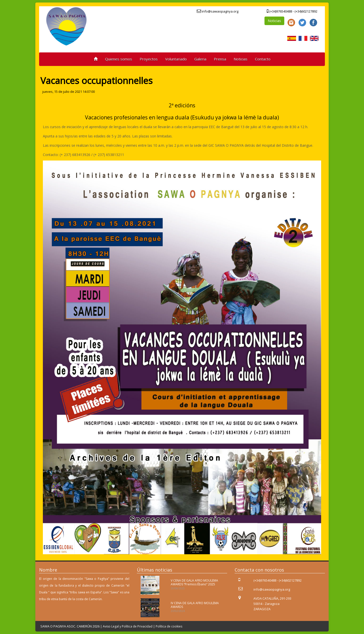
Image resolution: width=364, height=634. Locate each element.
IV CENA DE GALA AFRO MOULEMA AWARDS (195, 605)
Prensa (220, 59)
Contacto (263, 59)
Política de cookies (169, 626)
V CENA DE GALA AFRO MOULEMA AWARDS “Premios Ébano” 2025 (194, 582)
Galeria (200, 59)
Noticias (274, 21)
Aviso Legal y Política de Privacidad (128, 626)
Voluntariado (176, 59)
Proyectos (149, 59)
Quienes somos (119, 59)
